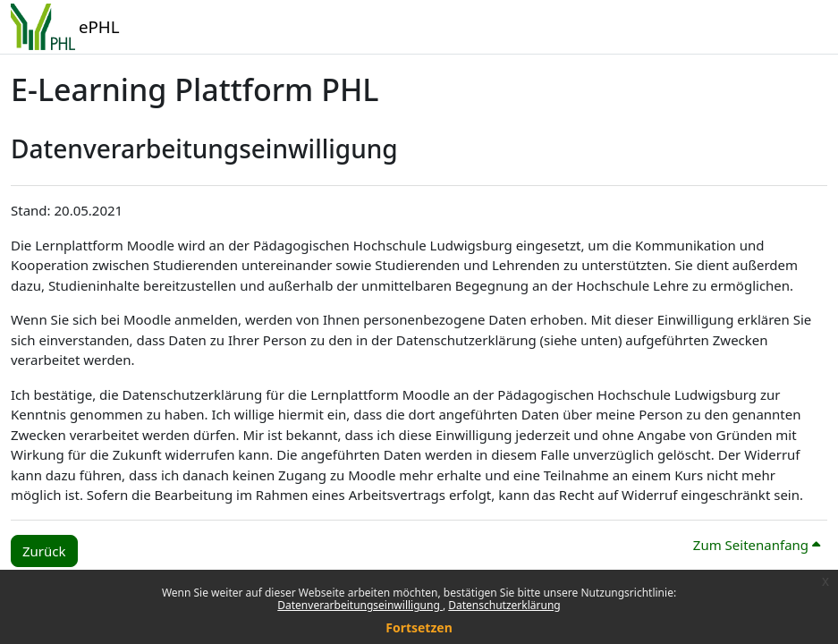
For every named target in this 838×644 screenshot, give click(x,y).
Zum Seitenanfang (757, 545)
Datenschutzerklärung (504, 605)
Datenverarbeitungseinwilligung (360, 605)
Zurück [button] (44, 551)
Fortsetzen (419, 627)
